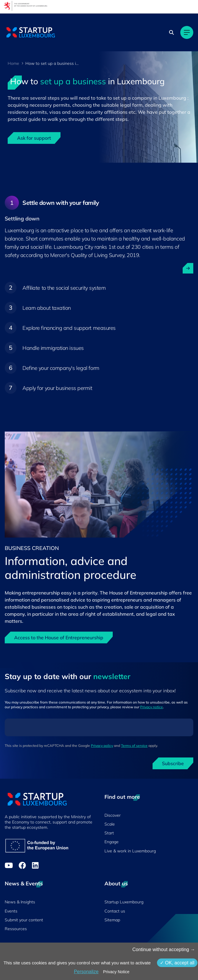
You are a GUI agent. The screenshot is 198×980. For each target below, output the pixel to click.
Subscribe (173, 763)
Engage (112, 842)
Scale (110, 824)
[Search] (171, 32)
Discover (113, 815)
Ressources (16, 929)
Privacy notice (152, 707)
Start (109, 833)
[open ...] (188, 268)
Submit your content (24, 920)
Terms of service (134, 746)
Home (13, 63)
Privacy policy (102, 746)
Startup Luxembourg (124, 902)
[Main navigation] (187, 32)
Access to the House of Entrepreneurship (59, 638)
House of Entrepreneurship (138, 593)
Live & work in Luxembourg (130, 851)
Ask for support (34, 138)
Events (11, 911)
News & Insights (20, 902)
